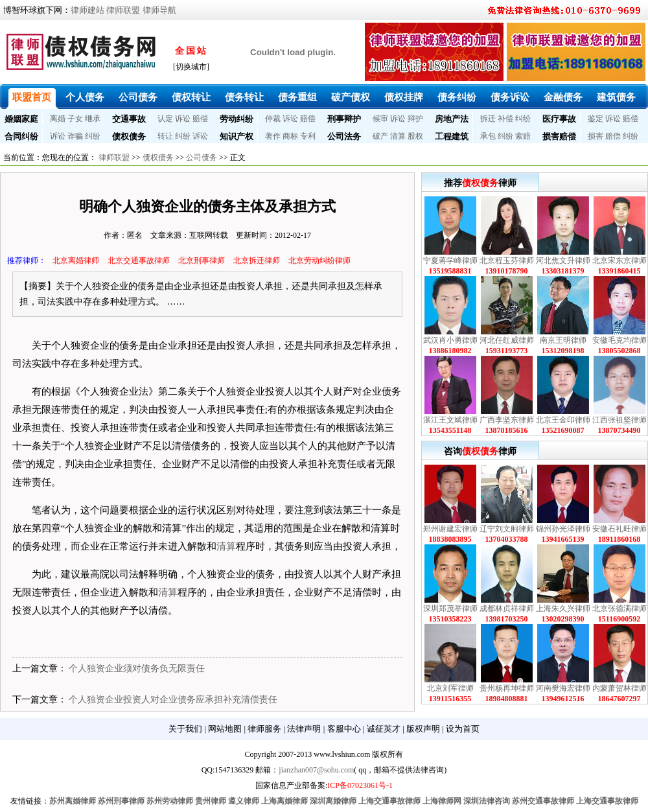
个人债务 (85, 97)
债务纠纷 (457, 97)
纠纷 (523, 119)
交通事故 (129, 119)
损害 (596, 136)
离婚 (58, 119)
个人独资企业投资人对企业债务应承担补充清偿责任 (173, 700)
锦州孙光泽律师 (563, 529)
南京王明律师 (563, 340)
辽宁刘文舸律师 (507, 529)
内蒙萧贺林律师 (619, 688)
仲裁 (273, 119)
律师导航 (159, 10)
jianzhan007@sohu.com (316, 770)
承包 (488, 136)
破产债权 (351, 97)
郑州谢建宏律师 (450, 529)
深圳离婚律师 (333, 801)
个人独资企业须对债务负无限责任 (137, 668)
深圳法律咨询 (487, 801)
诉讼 (183, 119)
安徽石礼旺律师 (619, 529)
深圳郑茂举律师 (450, 609)
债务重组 (297, 97)
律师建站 (87, 10)
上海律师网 (442, 801)
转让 (165, 136)
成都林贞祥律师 (507, 609)
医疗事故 (559, 119)
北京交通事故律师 (139, 261)
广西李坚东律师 (507, 420)
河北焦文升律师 (563, 261)
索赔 (523, 136)
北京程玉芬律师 (507, 261)
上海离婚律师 (284, 801)
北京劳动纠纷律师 (319, 261)
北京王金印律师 (563, 420)
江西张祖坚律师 (619, 420)
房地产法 (452, 119)
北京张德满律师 (619, 609)
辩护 (415, 119)
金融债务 (563, 97)
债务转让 (244, 97)
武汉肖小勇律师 (450, 340)
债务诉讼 (510, 97)
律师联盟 (123, 10)
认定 (165, 119)
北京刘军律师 (450, 688)
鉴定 (596, 119)
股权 (415, 136)
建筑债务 (616, 97)
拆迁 (488, 119)
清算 (398, 136)
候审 (380, 119)
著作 (273, 136)
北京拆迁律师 (257, 261)
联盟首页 (32, 97)
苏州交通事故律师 (543, 801)
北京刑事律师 (202, 261)
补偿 (505, 119)
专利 (308, 136)
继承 (93, 119)
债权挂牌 (404, 97)
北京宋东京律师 (619, 261)
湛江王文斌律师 (450, 420)
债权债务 (129, 136)
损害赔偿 (559, 136)
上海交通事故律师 (389, 801)
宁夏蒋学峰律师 (450, 261)
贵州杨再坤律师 (507, 688)
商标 (290, 136)
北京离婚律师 (76, 261)
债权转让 (191, 97)
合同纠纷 (21, 136)
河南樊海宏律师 (563, 688)
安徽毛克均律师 (619, 340)
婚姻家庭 (21, 119)
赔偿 (200, 119)
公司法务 (344, 136)
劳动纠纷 (237, 119)
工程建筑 (452, 136)
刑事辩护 (344, 119)
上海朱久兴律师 (563, 609)
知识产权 (237, 136)
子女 (75, 119)
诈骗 (75, 136)
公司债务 (138, 97)
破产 (380, 136)
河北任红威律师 (507, 340)
